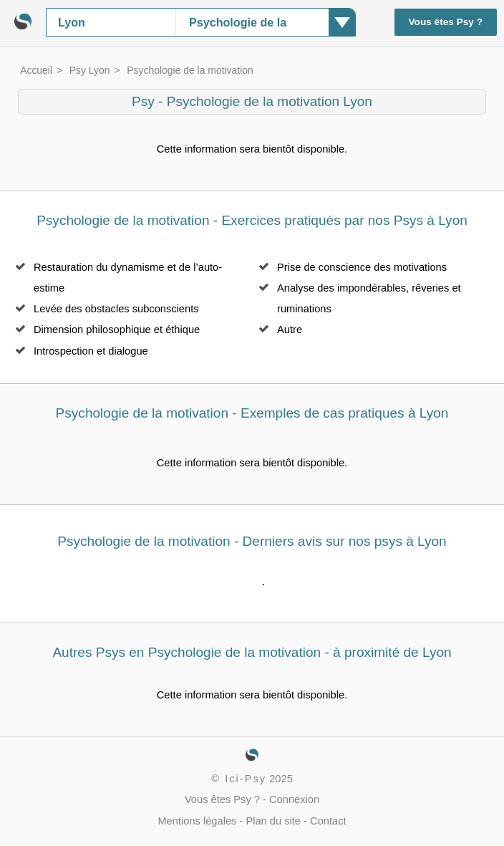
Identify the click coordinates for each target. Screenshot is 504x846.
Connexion (294, 799)
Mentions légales (197, 821)
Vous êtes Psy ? (446, 22)
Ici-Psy (246, 779)
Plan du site (273, 821)
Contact (328, 821)
